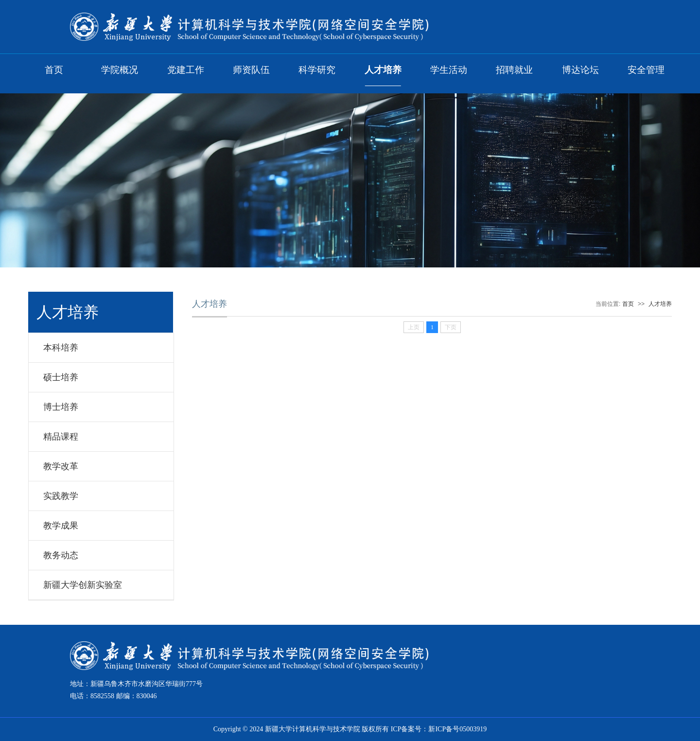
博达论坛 (580, 70)
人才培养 (383, 70)
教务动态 (61, 555)
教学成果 (61, 526)
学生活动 (449, 70)
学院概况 (120, 70)
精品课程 (61, 437)
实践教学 (61, 496)
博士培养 (61, 407)
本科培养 (61, 348)
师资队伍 (251, 70)
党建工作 (186, 70)
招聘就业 (514, 70)
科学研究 (317, 70)
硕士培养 (61, 377)
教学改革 (61, 466)
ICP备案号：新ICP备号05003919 (439, 729)
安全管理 (646, 70)
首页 (54, 70)
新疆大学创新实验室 (83, 585)
